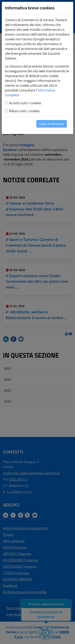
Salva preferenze (52, 124)
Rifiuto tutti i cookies (24, 111)
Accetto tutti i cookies (25, 103)
